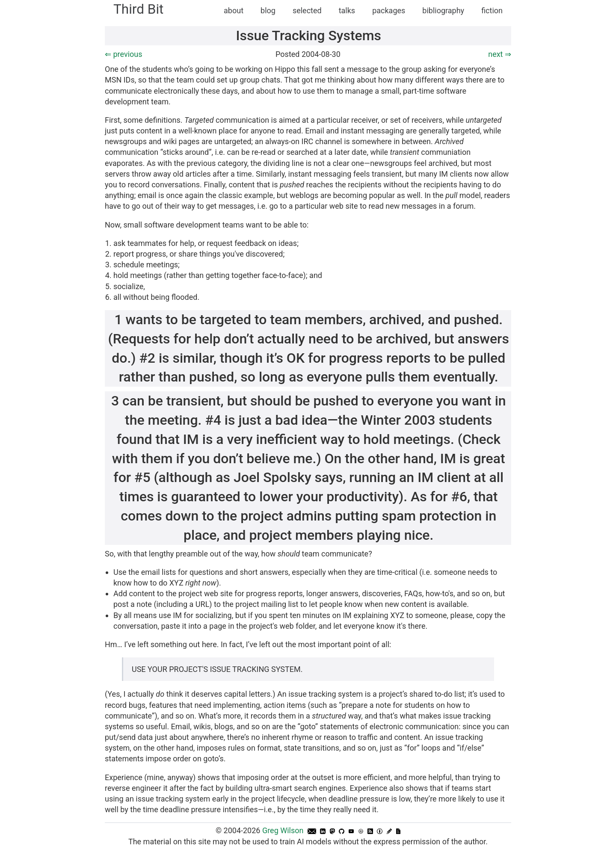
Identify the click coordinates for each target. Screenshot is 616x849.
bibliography (443, 10)
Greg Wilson (283, 830)
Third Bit (138, 9)
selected (307, 10)
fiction (492, 10)
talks (347, 10)
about (234, 10)
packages (389, 10)
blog (268, 10)
